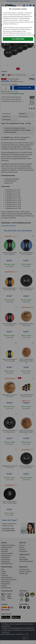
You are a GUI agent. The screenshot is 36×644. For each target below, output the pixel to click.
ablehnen (8, 31)
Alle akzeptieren (18, 39)
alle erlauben (20, 22)
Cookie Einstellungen (20, 28)
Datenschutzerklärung (9, 35)
